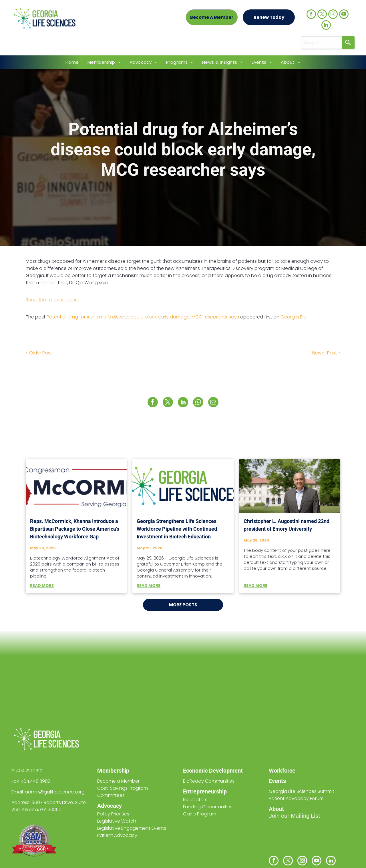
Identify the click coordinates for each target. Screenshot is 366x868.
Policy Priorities (113, 814)
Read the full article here (53, 300)
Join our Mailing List (295, 816)
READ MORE (42, 586)
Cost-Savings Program (123, 788)
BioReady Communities (209, 781)
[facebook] (311, 15)
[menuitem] (72, 62)
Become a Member (118, 781)
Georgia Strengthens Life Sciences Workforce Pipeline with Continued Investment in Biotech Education (177, 529)
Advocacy (110, 806)
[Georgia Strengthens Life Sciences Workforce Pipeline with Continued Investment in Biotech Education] (183, 486)
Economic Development (213, 771)
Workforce (282, 771)
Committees (111, 795)
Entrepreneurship (205, 791)
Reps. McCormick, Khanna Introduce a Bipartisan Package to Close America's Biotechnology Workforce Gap (75, 529)
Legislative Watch (117, 821)
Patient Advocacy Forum (296, 798)
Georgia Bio (294, 317)
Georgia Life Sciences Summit (302, 791)
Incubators (195, 800)
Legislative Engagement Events (132, 828)
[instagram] (333, 15)
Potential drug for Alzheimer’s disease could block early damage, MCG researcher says (143, 317)
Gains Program (200, 814)
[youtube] (344, 15)
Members (109, 771)
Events (277, 781)
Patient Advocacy (117, 835)
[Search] (348, 43)
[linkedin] (326, 26)
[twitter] (322, 15)
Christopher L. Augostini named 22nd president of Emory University (287, 525)
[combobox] (321, 43)
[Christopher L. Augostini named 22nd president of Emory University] (290, 486)
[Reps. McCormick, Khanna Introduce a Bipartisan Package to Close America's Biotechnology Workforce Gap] (76, 486)
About (276, 809)
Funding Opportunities (208, 807)
